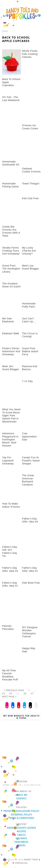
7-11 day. (28, 381)
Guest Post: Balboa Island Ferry (30, 351)
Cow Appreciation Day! (29, 436)
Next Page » (9, 696)
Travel (21, 845)
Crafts (21, 835)
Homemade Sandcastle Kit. (11, 163)
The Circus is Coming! (30, 335)
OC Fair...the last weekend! (11, 99)
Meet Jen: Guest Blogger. (11, 368)
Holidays (22, 838)
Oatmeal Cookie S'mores (31, 170)
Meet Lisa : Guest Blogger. (31, 267)
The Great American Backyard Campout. (28, 480)
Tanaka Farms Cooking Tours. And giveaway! (11, 251)
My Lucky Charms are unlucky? (29, 251)
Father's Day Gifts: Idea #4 (30, 520)
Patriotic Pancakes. (8, 627)
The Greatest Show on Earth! (11, 285)
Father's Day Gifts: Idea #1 (10, 584)
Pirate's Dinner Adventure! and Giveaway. (11, 351)
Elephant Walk (11, 333)
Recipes (21, 831)
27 (32, 693)
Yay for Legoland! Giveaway (8, 460)
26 (25, 693)
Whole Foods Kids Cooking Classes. (30, 54)
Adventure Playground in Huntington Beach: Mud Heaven (10, 440)
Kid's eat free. (31, 198)
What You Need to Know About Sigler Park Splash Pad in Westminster (11, 415)
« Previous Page (14, 690)
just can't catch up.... (29, 320)
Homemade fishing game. (11, 185)
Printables (21, 842)
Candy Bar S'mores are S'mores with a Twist (11, 231)
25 (18, 693)
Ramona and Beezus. (30, 368)
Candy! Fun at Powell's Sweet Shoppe (31, 460)
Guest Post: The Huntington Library (11, 269)
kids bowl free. (31, 583)
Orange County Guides (21, 828)
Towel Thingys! (31, 184)
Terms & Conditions (21, 818)
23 (4, 693)
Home (5, 31)
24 (11, 693)
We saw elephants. (8, 320)
